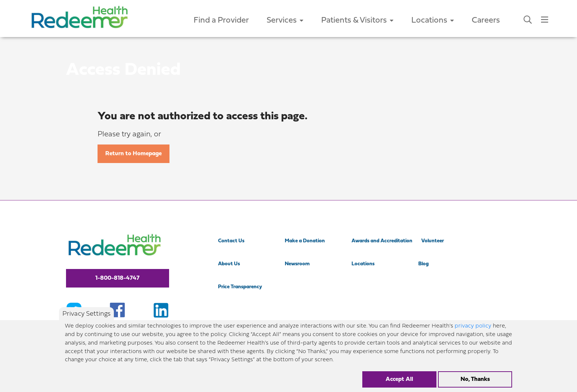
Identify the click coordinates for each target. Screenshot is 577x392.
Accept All (399, 384)
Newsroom (297, 264)
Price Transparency (240, 287)
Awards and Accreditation (382, 241)
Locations (433, 21)
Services (285, 21)
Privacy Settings (86, 318)
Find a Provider (221, 21)
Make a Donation (305, 241)
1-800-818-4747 (117, 278)
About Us (229, 264)
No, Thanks (475, 384)
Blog (423, 264)
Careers (486, 21)
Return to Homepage (133, 154)
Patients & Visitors (357, 21)
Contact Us (231, 241)
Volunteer (433, 241)
